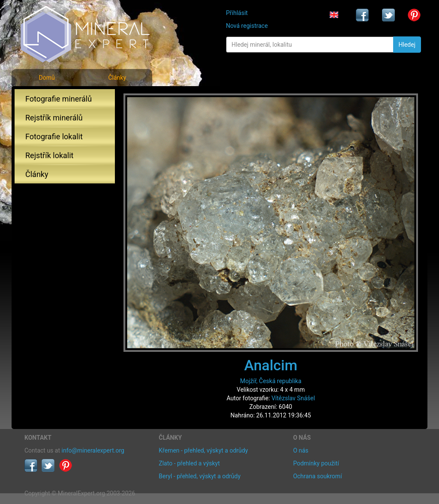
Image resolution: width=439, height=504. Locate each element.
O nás (301, 450)
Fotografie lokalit (54, 136)
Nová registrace (247, 26)
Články (117, 78)
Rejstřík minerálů (54, 118)
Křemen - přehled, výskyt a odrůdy (203, 450)
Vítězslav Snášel (293, 398)
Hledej (407, 45)
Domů (47, 78)
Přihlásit (237, 13)
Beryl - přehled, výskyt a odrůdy (200, 476)
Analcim (271, 365)
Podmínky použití (316, 463)
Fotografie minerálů (59, 99)
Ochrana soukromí (318, 476)
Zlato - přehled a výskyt (189, 463)
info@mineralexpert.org (93, 450)
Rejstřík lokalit (49, 155)
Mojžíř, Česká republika (271, 381)
